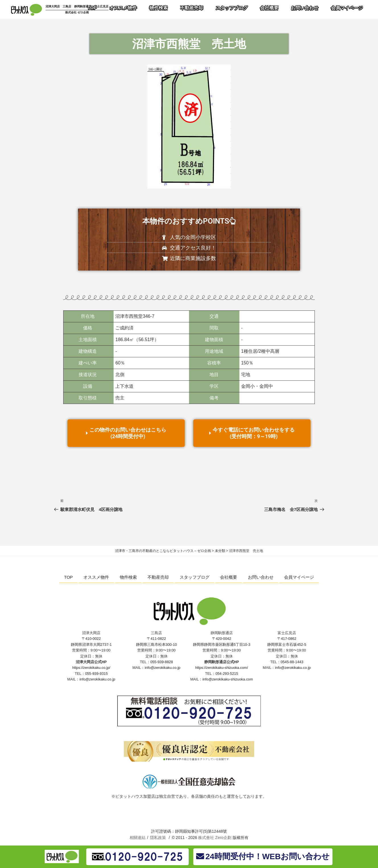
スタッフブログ (195, 577)
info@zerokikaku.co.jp (97, 679)
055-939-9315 (96, 674)
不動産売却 (158, 577)
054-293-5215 (227, 674)
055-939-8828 (162, 662)
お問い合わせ (261, 577)
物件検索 (128, 577)
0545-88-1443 (292, 662)
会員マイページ (299, 577)
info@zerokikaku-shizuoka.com (228, 679)
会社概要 (229, 577)
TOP (68, 577)
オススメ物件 (96, 577)
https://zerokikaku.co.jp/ (91, 668)
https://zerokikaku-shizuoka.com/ (222, 668)
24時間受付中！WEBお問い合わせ (263, 856)
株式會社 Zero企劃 (215, 838)
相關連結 (137, 838)
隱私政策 (158, 838)
